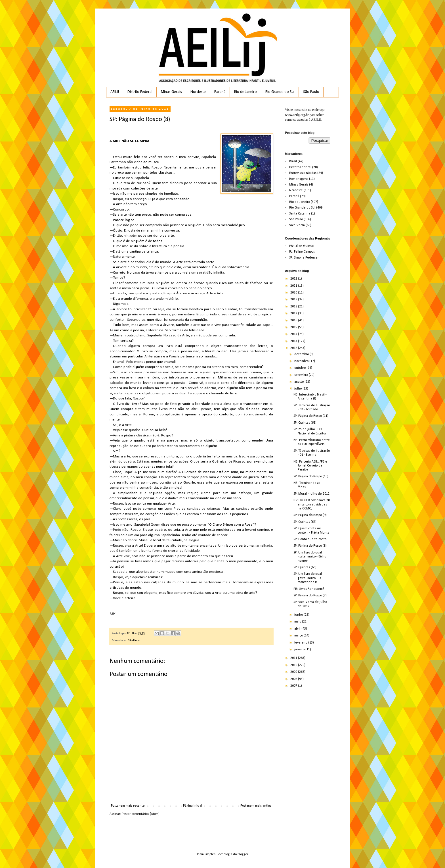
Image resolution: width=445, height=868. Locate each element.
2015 (294, 327)
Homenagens (299, 179)
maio (298, 622)
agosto (299, 382)
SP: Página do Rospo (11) (311, 416)
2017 (294, 313)
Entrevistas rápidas (303, 173)
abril (298, 629)
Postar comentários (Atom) (141, 814)
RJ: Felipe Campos (302, 252)
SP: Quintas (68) (305, 423)
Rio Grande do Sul (280, 92)
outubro (300, 368)
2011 (294, 658)
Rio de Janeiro (245, 92)
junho (299, 615)
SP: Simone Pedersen (304, 258)
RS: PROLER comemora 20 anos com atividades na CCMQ (312, 504)
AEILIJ (115, 92)
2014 (294, 334)
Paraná (220, 92)
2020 (294, 293)
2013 (294, 341)
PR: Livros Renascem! (309, 589)
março (299, 636)
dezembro (302, 354)
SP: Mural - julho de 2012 (311, 494)
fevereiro (301, 643)
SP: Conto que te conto (310, 539)
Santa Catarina (300, 214)
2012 (294, 348)
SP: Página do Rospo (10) (311, 476)
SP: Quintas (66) (305, 567)
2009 (294, 672)
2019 (294, 299)
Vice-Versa (297, 225)
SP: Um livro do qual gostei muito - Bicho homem (310, 557)
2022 (294, 279)
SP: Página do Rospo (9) (310, 515)
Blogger (243, 854)
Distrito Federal (140, 92)
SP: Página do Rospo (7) (310, 596)
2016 (294, 320)
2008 (294, 679)
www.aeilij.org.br (297, 115)
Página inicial (193, 806)
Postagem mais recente (128, 806)
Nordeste (198, 92)
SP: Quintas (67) (305, 522)
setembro (302, 375)
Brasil (293, 161)
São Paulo (311, 92)
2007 (294, 686)
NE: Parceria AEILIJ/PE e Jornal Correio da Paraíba (310, 466)
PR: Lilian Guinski (302, 246)
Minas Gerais (171, 92)
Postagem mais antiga (256, 806)
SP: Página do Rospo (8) (310, 546)
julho (298, 389)
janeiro (300, 650)
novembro (302, 361)
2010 (294, 665)
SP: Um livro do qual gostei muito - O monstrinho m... (308, 578)
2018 (294, 307)
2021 (294, 286)
